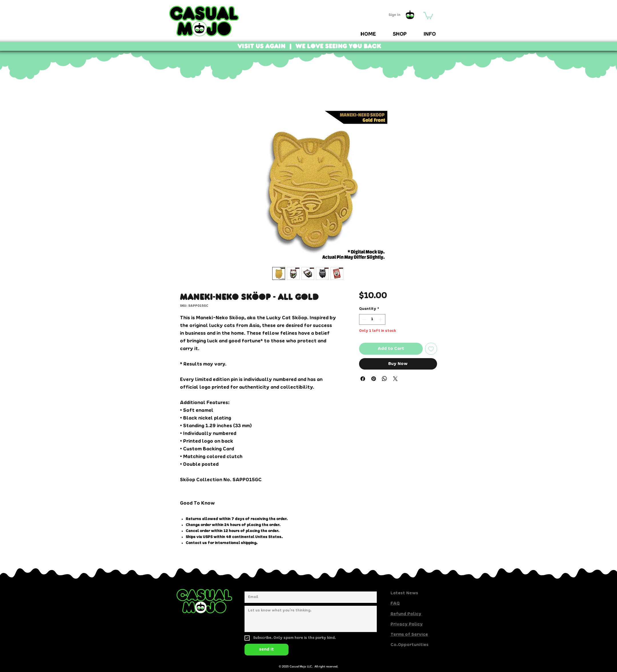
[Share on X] (395, 379)
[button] (428, 15)
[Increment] (381, 319)
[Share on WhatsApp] (384, 379)
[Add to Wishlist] (431, 349)
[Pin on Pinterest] (374, 379)
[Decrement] (363, 319)
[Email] (309, 597)
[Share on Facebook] (363, 379)
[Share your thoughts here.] (311, 619)
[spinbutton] (372, 319)
